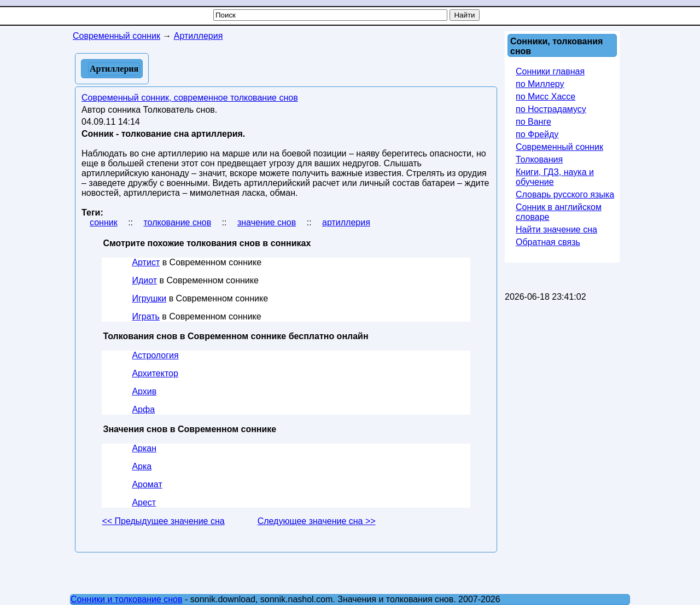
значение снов (267, 222)
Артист (146, 262)
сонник (104, 222)
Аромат (147, 484)
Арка (142, 466)
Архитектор (155, 373)
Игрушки (149, 298)
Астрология (155, 355)
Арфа (143, 409)
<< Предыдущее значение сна (163, 521)
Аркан (144, 448)
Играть (145, 316)
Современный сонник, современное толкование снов (190, 98)
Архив (144, 391)
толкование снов (177, 222)
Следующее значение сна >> (317, 521)
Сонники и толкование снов (127, 599)
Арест (144, 502)
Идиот (144, 280)
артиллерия (346, 222)
